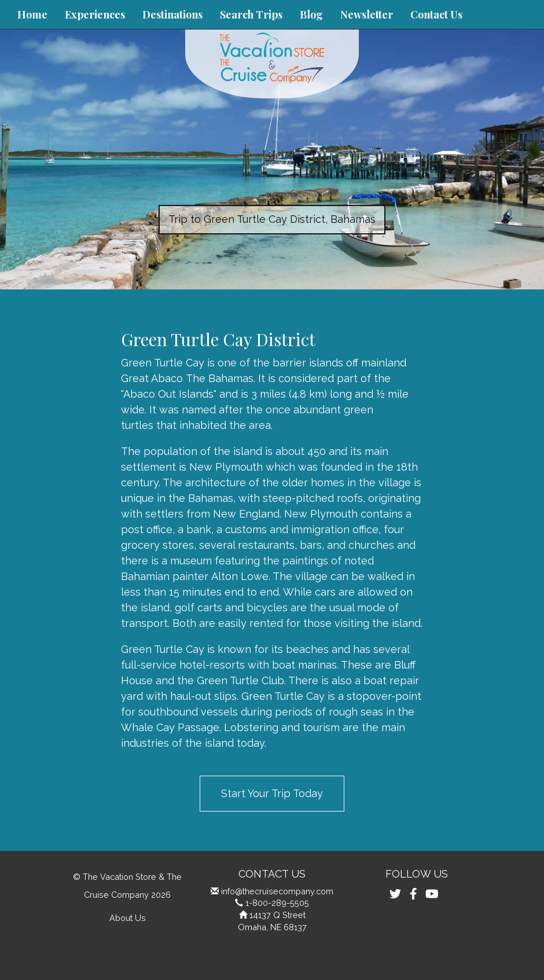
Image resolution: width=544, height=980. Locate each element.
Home (32, 14)
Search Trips (251, 14)
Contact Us (436, 14)
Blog (311, 14)
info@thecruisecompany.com (277, 891)
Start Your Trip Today (272, 793)
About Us (128, 918)
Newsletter (367, 14)
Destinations (172, 14)
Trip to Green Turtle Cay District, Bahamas (272, 219)
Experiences (95, 14)
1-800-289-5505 (277, 903)
